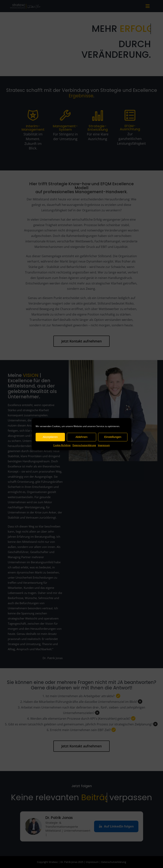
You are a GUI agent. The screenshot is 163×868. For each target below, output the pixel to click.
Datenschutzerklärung (84, 445)
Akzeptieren (50, 437)
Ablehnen (81, 437)
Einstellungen (113, 437)
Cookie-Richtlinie (62, 445)
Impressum (104, 445)
